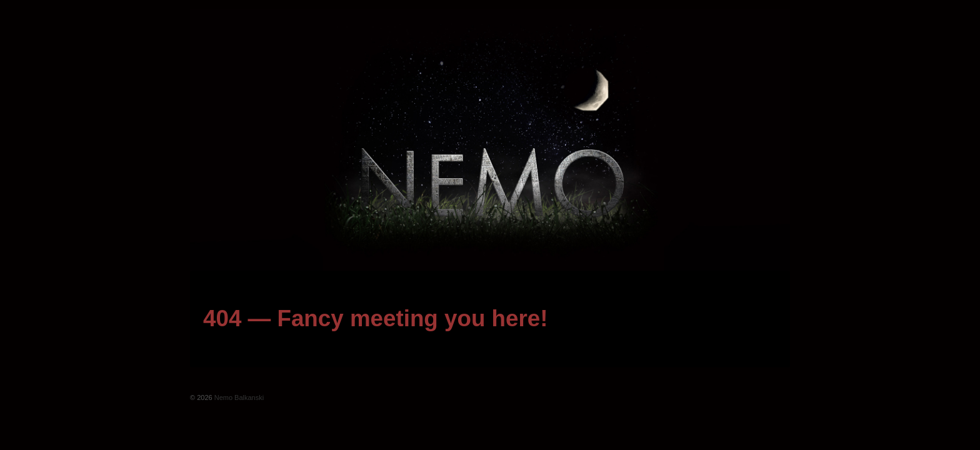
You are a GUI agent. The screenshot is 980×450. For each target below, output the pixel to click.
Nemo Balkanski (238, 397)
